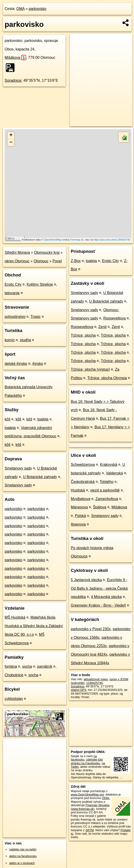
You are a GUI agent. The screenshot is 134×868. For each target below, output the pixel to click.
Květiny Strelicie (40, 284)
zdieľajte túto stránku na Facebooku (87, 761)
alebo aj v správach (22, 863)
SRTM (90, 830)
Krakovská (109, 465)
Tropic (36, 317)
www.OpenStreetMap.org (87, 794)
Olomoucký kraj (47, 252)
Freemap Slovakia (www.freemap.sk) (90, 807)
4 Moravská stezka (106, 597)
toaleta (43, 419)
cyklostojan (14, 699)
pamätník (45, 666)
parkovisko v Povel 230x (91, 629)
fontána (11, 666)
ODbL (106, 798)
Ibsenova (78, 524)
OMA (21, 9)
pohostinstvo (15, 317)
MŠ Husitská (15, 617)
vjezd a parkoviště (105, 490)
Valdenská (114, 473)
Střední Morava (17, 252)
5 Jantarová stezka (86, 580)
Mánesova (79, 507)
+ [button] (11, 135)
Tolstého (107, 482)
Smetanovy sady (18, 468)
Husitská (78, 490)
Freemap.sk (77, 240)
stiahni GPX (79, 690)
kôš (8, 419)
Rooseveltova (114, 318)
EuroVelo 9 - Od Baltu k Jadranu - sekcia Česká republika (99, 588)
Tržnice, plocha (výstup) (90, 369)
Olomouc (41, 261)
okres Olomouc (17, 261)
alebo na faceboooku (23, 856)
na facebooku (84, 758)
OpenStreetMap (53, 240)
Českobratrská (83, 482)
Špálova (100, 507)
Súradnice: (14, 80)
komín (10, 340)
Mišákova (15, 58)
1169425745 (94, 683)
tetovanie (12, 293)
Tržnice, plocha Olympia (107, 378)
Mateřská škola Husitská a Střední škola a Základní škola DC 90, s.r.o (34, 626)
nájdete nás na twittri (23, 849)
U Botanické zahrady (40, 477)
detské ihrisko (16, 364)
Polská (80, 516)
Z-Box (76, 261)
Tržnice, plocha (83, 335)
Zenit (103, 327)
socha (27, 666)
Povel (57, 261)
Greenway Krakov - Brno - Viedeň (98, 605)
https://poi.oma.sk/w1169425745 (112, 240)
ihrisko (38, 364)
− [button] (11, 143)
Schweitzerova (83, 465)
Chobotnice (14, 675)
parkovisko (37, 9)
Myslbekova (80, 499)
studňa (25, 340)
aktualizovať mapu (96, 679)
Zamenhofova (107, 499)
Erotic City (13, 284)
